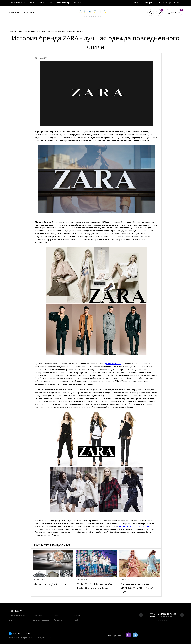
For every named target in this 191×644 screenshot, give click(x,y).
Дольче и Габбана (113, 364)
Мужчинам (30, 12)
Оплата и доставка (17, 3)
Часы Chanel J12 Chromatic (52, 584)
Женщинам (15, 12)
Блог (51, 3)
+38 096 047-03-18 (22, 633)
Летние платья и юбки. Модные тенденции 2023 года (137, 588)
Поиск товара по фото (143, 3)
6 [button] (166, 621)
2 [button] (159, 621)
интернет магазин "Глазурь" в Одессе (135, 526)
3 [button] (161, 621)
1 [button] (157, 621)
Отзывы (57, 615)
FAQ (76, 620)
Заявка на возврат (63, 3)
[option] (162, 615)
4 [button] (163, 621)
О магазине (33, 3)
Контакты (78, 3)
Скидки (43, 3)
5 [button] (164, 621)
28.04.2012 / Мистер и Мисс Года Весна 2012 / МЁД (96, 586)
